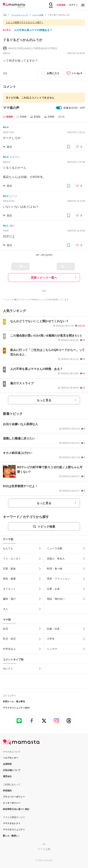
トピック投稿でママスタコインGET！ (25, 22)
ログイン (73, 5)
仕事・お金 (53, 589)
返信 (9, 147)
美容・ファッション (58, 579)
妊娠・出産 (53, 629)
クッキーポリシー (12, 803)
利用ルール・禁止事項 (14, 702)
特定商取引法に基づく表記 (16, 809)
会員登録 (61, 5)
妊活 (5, 629)
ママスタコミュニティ (14, 830)
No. (6, 127)
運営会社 (7, 776)
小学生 (51, 639)
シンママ (52, 649)
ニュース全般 (55, 548)
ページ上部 (44, 849)
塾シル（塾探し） (12, 836)
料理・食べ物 (55, 569)
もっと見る (44, 400)
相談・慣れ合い (56, 599)
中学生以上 (9, 649)
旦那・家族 (9, 569)
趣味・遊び (9, 599)
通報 (5, 73)
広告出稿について (12, 770)
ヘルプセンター (11, 758)
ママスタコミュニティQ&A (16, 708)
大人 (5, 609)
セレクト (8, 669)
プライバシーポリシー (14, 797)
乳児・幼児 (9, 639)
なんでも (8, 548)
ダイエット (9, 589)
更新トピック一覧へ (44, 278)
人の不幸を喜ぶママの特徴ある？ (33, 30)
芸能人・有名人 (56, 559)
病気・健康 (9, 579)
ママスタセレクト (12, 823)
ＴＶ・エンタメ (12, 559)
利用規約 (7, 791)
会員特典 (7, 764)
